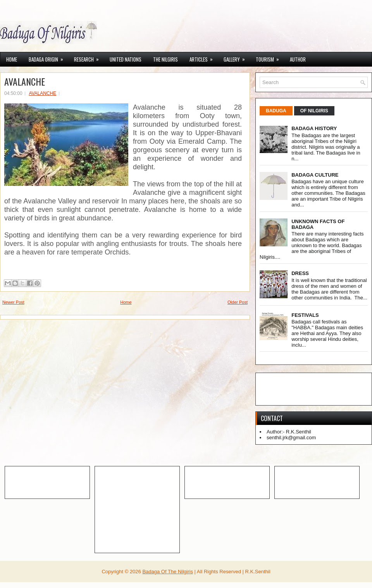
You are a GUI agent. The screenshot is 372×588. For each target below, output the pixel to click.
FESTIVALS (305, 315)
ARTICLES (204, 58)
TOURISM (270, 58)
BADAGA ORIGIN (48, 58)
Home (12, 59)
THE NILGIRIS (165, 59)
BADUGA (276, 111)
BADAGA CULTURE (315, 175)
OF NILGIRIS (314, 111)
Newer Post (13, 302)
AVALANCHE (25, 81)
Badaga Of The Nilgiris (168, 572)
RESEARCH (89, 58)
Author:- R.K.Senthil (289, 432)
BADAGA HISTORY (314, 128)
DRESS (300, 273)
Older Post (238, 302)
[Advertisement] (54, 482)
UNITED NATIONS (126, 59)
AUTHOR (298, 59)
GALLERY (237, 58)
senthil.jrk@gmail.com (291, 438)
